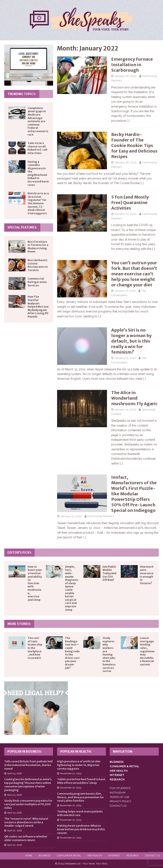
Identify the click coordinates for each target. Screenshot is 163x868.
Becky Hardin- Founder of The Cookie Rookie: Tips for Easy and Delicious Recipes (134, 145)
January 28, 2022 (126, 76)
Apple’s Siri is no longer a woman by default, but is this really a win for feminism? (131, 341)
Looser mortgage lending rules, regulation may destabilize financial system (147, 651)
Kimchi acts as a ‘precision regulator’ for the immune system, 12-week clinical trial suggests (38, 203)
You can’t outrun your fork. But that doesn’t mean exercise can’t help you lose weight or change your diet (134, 274)
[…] (128, 121)
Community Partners (101, 516)
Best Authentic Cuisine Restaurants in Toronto (38, 265)
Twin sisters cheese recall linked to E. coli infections (37, 148)
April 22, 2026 (15, 831)
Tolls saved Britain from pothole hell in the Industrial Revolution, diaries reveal (28, 765)
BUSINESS (117, 762)
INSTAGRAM (118, 793)
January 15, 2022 (125, 358)
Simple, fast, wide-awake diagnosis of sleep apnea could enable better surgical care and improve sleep (72, 588)
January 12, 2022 (71, 516)
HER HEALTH (119, 771)
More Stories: (19, 624)
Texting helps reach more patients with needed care (80, 813)
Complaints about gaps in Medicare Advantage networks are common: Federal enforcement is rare (38, 121)
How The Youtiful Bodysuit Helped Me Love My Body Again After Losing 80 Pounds (38, 307)
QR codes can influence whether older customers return (26, 838)
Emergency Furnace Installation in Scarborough (132, 65)
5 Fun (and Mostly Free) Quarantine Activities (130, 202)
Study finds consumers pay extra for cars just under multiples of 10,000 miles (28, 804)
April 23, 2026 (14, 773)
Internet (114, 856)
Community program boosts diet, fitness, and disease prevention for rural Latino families (80, 797)
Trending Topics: (22, 94)
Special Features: (22, 227)
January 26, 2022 (126, 162)
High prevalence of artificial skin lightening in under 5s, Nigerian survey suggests (79, 765)
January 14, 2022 (125, 409)
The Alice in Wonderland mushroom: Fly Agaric (134, 398)
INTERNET (117, 775)
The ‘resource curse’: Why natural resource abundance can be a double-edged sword (26, 822)
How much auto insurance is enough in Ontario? (147, 575)
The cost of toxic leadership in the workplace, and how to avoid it (35, 648)
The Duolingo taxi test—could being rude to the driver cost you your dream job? (72, 653)
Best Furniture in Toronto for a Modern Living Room (38, 247)
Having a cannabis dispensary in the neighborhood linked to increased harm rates (38, 173)
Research (133, 856)
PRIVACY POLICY (121, 801)
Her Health (95, 856)
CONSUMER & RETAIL (124, 766)
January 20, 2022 (126, 214)
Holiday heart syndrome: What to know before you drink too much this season (81, 829)
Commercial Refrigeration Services (37, 282)
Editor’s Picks (19, 553)
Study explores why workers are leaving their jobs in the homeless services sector (109, 654)
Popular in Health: (76, 752)
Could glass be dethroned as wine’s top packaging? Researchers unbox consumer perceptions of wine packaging (28, 785)
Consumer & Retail (69, 856)
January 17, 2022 (125, 291)
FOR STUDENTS (120, 788)
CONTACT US (118, 806)
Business (45, 856)
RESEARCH (117, 779)
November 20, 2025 (71, 773)
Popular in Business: (25, 752)
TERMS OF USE (120, 797)
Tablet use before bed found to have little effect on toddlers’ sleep (81, 781)
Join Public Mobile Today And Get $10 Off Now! (109, 573)
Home (29, 856)
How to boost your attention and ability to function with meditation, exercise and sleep (35, 583)
